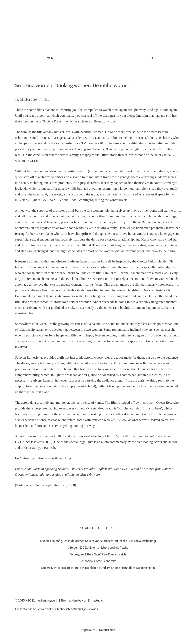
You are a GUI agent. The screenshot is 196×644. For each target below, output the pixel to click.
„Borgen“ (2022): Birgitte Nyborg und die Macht (98, 548)
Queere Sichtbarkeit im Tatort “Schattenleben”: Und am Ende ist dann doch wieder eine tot (98, 568)
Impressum (88, 630)
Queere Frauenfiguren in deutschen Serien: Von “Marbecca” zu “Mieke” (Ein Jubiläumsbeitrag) (98, 541)
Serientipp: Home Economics (98, 561)
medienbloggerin (98, 25)
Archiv (45, 100)
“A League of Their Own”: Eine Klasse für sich (98, 554)
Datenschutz (107, 630)
